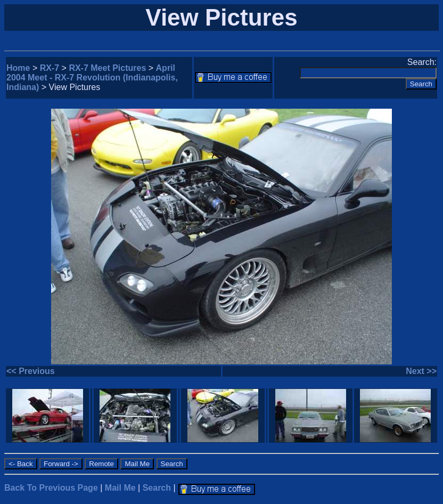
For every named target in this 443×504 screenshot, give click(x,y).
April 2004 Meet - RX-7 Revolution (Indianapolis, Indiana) (92, 78)
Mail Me (120, 488)
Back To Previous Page (51, 488)
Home (18, 68)
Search (157, 488)
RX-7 (50, 68)
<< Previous (31, 371)
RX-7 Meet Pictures (107, 68)
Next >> (421, 371)
